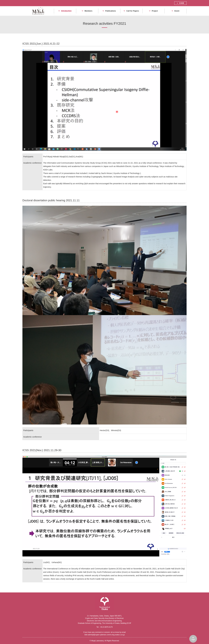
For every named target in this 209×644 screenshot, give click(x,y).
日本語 (180, 3)
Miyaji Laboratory (37, 16)
